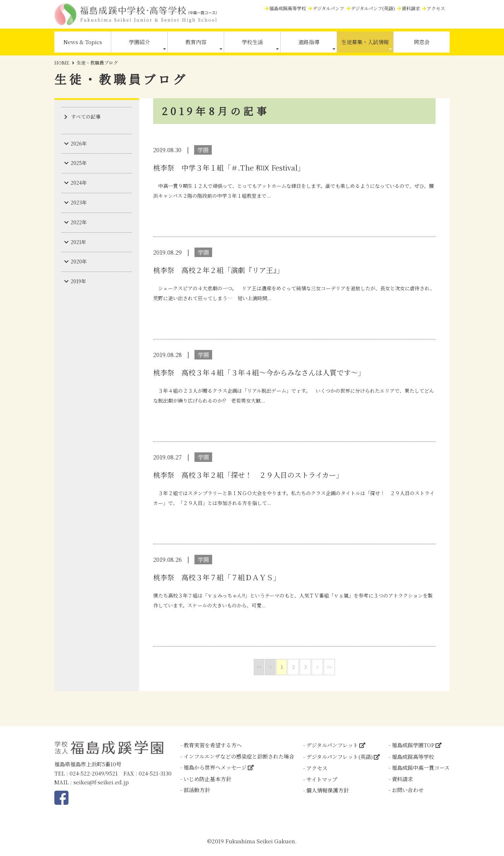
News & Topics (83, 42)
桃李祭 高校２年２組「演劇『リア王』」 (218, 270)
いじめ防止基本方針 (207, 779)
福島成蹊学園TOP (413, 745)
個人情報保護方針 (328, 790)
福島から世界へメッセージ (215, 767)
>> (329, 667)
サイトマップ (322, 779)
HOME (62, 63)
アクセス (436, 8)
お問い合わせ (408, 790)
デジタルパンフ (328, 8)
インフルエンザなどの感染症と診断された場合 (239, 756)
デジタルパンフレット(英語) (340, 757)
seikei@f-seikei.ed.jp (101, 782)
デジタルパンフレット (332, 745)
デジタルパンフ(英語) (373, 8)
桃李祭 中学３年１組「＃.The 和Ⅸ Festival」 (229, 168)
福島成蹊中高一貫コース (421, 768)
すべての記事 (86, 117)
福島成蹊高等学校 (288, 8)
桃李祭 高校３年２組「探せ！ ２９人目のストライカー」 (248, 475)
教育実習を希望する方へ (213, 745)
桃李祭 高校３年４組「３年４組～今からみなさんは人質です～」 (259, 372)
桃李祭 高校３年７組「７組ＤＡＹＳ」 (217, 577)
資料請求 (411, 8)
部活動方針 (197, 790)
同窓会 (422, 42)
